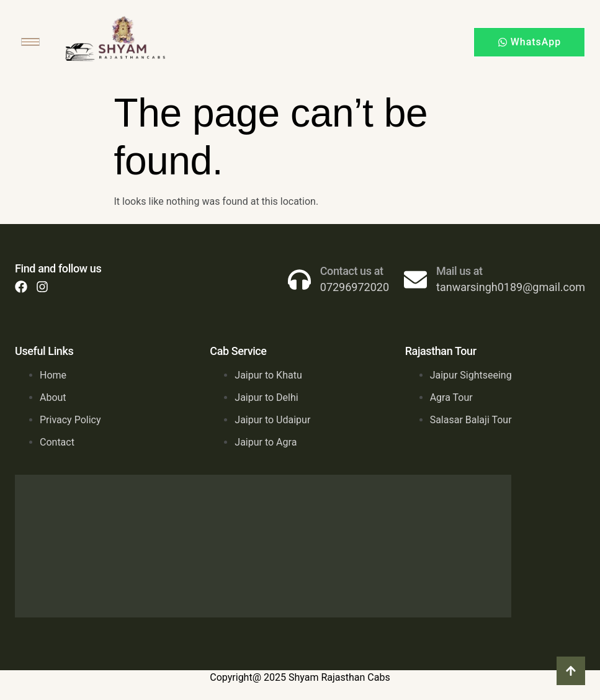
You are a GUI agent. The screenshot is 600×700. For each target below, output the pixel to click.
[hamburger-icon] (30, 42)
